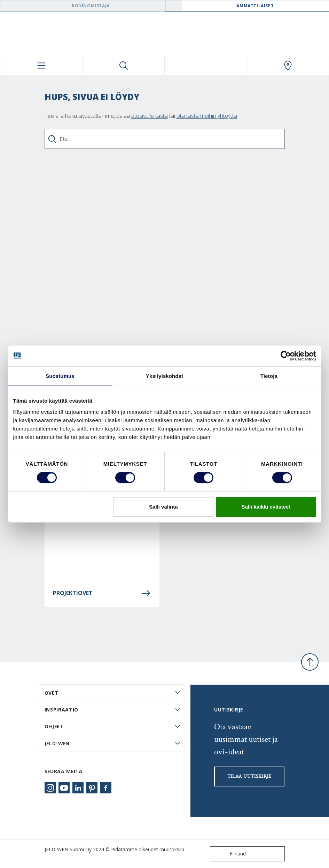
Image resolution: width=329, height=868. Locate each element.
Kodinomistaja (91, 6)
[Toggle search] (123, 66)
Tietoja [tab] (269, 376)
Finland (229, 854)
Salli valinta (163, 507)
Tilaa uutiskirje (249, 776)
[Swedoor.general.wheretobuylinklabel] (288, 66)
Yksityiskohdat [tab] (164, 376)
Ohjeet (54, 726)
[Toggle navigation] (41, 66)
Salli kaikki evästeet (266, 507)
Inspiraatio (62, 710)
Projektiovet (102, 593)
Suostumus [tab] (60, 376)
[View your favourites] (206, 66)
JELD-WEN (57, 743)
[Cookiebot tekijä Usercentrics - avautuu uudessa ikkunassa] (286, 356)
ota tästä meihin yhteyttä (207, 116)
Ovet (52, 693)
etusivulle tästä (150, 116)
